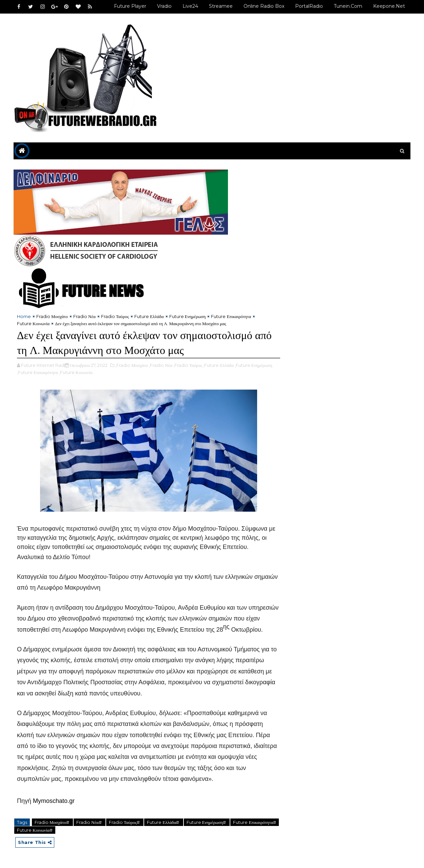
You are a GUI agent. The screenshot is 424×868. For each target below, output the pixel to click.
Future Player (130, 6)
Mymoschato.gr (54, 801)
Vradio (164, 6)
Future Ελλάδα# (163, 822)
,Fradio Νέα (161, 365)
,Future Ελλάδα (218, 365)
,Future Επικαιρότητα (37, 372)
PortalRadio (309, 6)
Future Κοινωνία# (35, 830)
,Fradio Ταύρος (188, 365)
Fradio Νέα (84, 316)
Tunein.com (348, 6)
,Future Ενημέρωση (254, 365)
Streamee (221, 6)
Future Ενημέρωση (188, 316)
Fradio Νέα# (90, 822)
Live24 (190, 6)
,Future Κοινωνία (76, 372)
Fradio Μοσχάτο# (52, 822)
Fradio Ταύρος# (125, 822)
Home (24, 316)
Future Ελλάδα (149, 316)
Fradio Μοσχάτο (52, 316)
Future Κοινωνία (33, 323)
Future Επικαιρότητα (231, 316)
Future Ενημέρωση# (207, 822)
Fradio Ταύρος (115, 316)
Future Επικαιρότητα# (255, 822)
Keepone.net (389, 6)
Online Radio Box (264, 6)
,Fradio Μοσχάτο (132, 365)
